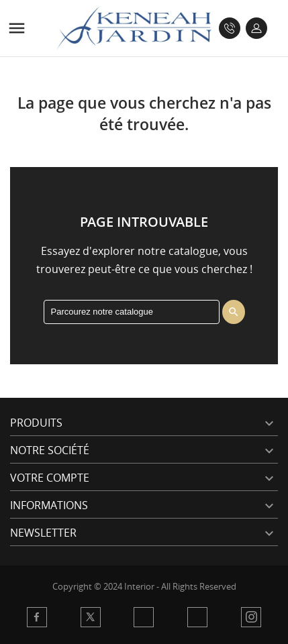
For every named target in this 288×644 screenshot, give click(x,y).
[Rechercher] (132, 312)
